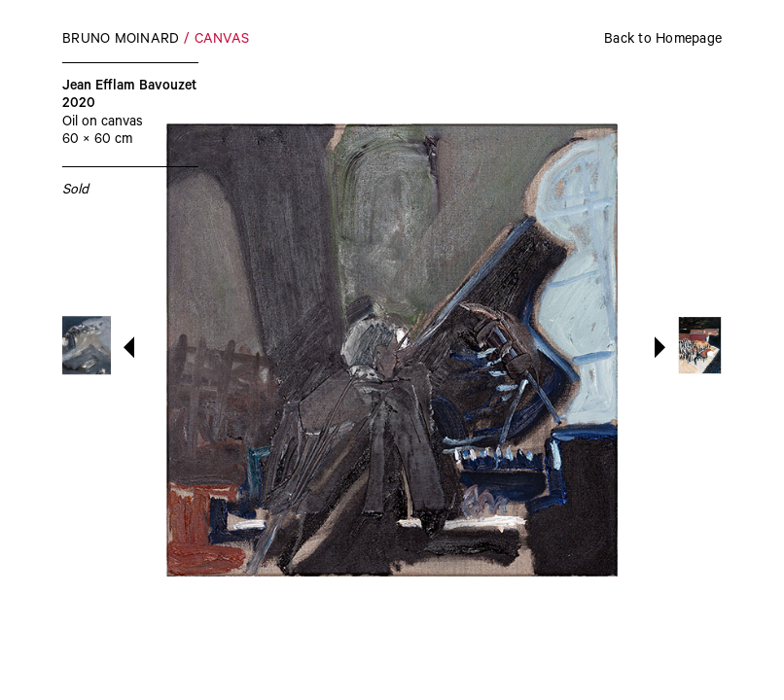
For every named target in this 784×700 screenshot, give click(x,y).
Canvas (222, 41)
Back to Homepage (663, 41)
